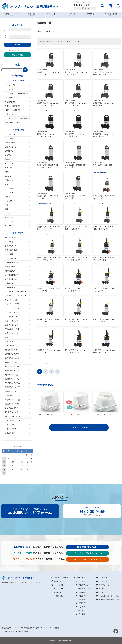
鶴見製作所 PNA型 (18, 366)
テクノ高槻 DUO (18, 250)
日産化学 (18, 201)
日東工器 (18, 168)
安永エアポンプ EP (18, 333)
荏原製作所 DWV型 (18, 379)
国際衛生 (18, 197)
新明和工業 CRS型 (18, 412)
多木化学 (18, 205)
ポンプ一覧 (18, 89)
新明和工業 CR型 (18, 408)
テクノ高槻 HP (18, 242)
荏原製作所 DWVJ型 (18, 387)
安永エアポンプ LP (18, 321)
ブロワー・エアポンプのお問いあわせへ (90, 560)
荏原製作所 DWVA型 (18, 383)
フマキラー (18, 193)
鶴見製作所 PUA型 (18, 354)
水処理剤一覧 (18, 102)
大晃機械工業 (18, 143)
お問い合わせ (85, 8)
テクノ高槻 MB (18, 258)
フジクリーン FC (18, 317)
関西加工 (18, 172)
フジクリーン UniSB (18, 312)
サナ (18, 184)
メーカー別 (79, 578)
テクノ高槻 (18, 139)
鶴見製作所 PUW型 (18, 358)
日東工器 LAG (18, 433)
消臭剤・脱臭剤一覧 (18, 110)
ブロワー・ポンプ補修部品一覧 (18, 94)
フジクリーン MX (18, 300)
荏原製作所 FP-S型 (18, 404)
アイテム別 (57, 585)
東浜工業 (18, 155)
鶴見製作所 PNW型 (18, 371)
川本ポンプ (18, 180)
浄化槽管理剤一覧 (18, 98)
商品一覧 (56, 581)
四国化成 (18, 209)
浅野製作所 (18, 218)
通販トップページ (60, 578)
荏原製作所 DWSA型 (18, 396)
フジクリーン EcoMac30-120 (18, 292)
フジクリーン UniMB (18, 308)
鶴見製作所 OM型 (18, 375)
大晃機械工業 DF (18, 275)
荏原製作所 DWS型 (18, 391)
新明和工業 (18, 163)
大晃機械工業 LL (18, 283)
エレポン (18, 176)
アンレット (18, 222)
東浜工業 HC (18, 346)
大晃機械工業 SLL (18, 279)
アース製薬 (18, 188)
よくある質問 (102, 581)
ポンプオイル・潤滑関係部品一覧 (18, 118)
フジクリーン (18, 134)
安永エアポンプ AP (18, 329)
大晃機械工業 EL (18, 287)
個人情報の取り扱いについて (108, 600)
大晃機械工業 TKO (18, 271)
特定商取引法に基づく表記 (107, 596)
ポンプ (57, 592)
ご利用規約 (102, 592)
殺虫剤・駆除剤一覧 (18, 106)
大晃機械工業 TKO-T (18, 267)
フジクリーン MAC (18, 304)
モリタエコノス (18, 213)
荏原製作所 (18, 159)
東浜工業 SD (18, 337)
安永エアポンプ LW (18, 325)
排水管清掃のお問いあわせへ (92, 547)
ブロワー (58, 589)
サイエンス (18, 226)
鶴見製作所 (18, 151)
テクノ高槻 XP (18, 238)
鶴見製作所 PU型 (18, 350)
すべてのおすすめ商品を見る (79, 427)
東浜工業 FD (18, 342)
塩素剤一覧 (18, 114)
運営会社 (101, 589)
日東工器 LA (18, 425)
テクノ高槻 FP (18, 254)
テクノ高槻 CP (18, 246)
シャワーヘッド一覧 (18, 123)
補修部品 (58, 596)
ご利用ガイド (102, 578)
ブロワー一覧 (18, 85)
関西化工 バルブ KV (18, 416)
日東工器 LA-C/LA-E (18, 421)
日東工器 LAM (18, 429)
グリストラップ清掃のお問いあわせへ (90, 553)
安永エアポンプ (18, 147)
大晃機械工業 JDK (18, 263)
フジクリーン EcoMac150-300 (18, 296)
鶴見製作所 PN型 (18, 362)
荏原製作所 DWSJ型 (18, 400)
